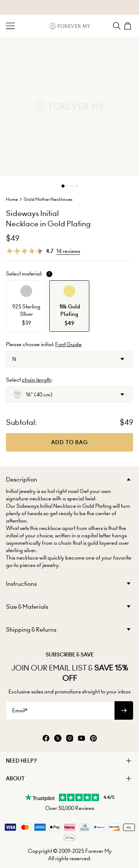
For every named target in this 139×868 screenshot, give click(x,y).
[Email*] (60, 710)
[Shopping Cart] (129, 26)
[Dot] (63, 186)
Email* (20, 710)
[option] (26, 306)
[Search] (117, 26)
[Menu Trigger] (10, 26)
